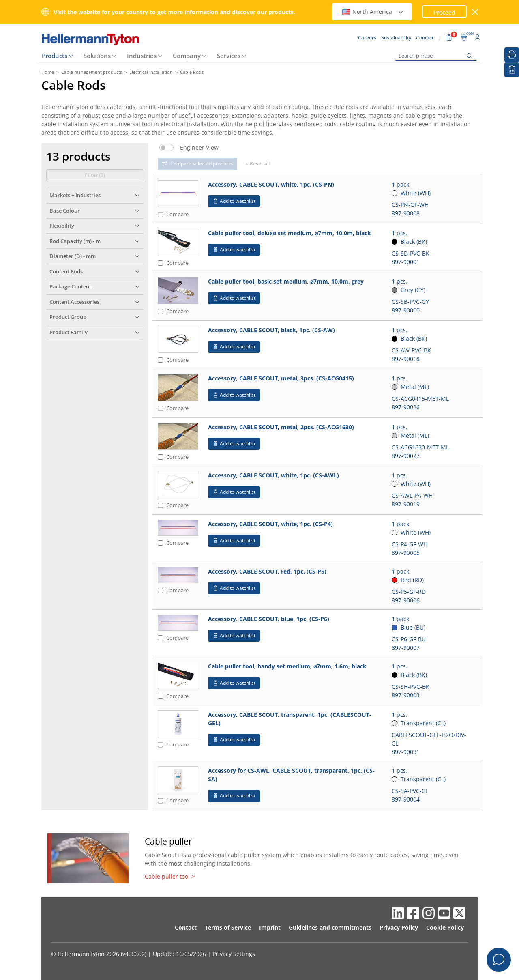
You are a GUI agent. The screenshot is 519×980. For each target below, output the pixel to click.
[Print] (512, 55)
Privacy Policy (399, 927)
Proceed (444, 12)
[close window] (475, 12)
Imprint (270, 927)
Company (187, 56)
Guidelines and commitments (330, 927)
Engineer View (199, 148)
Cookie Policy (445, 927)
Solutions (97, 56)
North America (373, 12)
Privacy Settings (234, 954)
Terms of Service (228, 927)
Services (229, 56)
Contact (186, 927)
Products (55, 56)
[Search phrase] (436, 56)
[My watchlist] (512, 70)
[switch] (166, 148)
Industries (142, 56)
